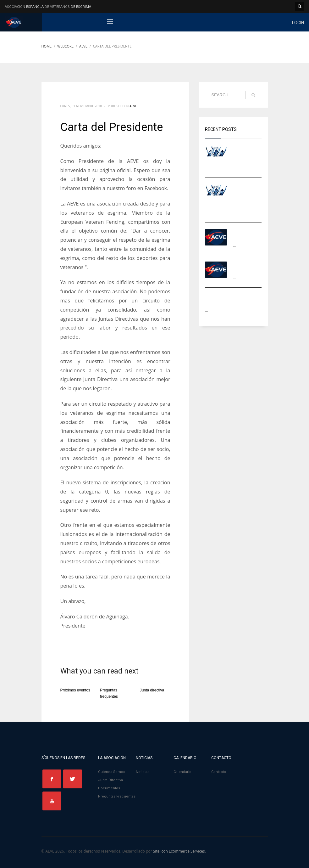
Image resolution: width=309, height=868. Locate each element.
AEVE (133, 106)
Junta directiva (152, 690)
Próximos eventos (75, 690)
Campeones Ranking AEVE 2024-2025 (247, 153)
